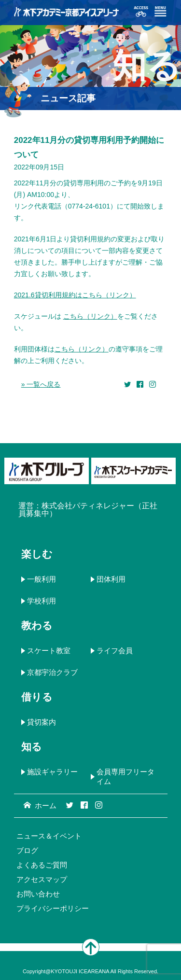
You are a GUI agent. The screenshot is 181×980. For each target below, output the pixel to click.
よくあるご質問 (42, 865)
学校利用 (42, 601)
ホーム (40, 805)
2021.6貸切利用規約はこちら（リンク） (75, 295)
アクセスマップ (42, 879)
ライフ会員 (115, 651)
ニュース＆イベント (49, 836)
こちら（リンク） (90, 316)
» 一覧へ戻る (41, 384)
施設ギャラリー (52, 772)
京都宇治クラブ (52, 672)
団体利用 (111, 579)
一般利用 (42, 579)
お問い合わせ (38, 894)
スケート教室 (49, 651)
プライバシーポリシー (53, 908)
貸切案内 (42, 722)
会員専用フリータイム (125, 777)
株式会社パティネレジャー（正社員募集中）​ (88, 510)
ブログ (27, 850)
